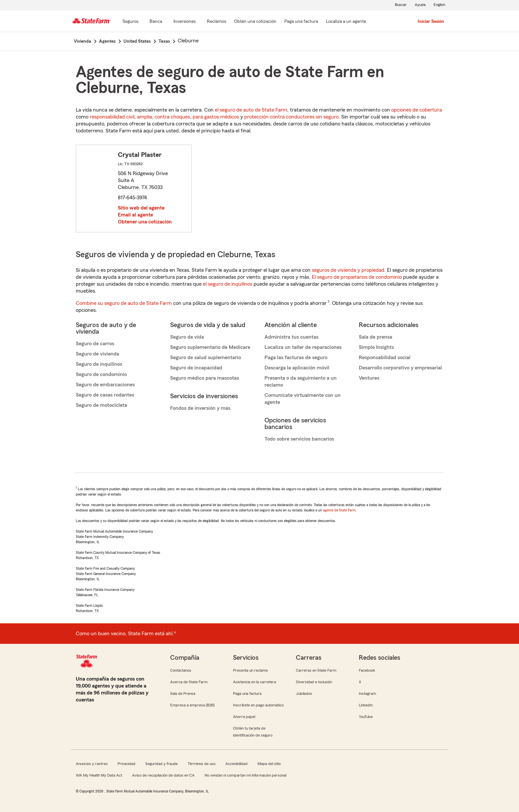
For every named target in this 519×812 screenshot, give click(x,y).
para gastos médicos (216, 117)
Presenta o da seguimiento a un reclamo (301, 382)
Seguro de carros (95, 344)
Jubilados (304, 693)
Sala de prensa (376, 337)
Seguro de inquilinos (99, 364)
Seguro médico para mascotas (205, 378)
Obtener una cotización (145, 222)
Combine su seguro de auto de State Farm (124, 303)
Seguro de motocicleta (101, 405)
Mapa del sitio (269, 764)
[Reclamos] (216, 22)
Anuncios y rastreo (92, 764)
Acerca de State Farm (189, 682)
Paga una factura (247, 693)
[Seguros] (130, 22)
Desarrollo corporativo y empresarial (400, 368)
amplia (144, 117)
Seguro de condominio (101, 374)
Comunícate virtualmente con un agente (303, 399)
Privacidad (126, 764)
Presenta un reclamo (250, 670)
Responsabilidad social (385, 358)
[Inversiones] (185, 22)
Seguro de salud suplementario (206, 358)
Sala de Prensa (183, 693)
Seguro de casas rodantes (105, 395)
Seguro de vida (187, 337)
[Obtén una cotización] (255, 22)
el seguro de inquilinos (228, 284)
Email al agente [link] (135, 215)
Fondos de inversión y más (200, 408)
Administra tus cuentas (291, 337)
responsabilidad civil (112, 117)
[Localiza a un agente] (346, 22)
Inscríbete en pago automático (258, 705)
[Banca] (156, 22)
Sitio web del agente (141, 208)
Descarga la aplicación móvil (297, 368)
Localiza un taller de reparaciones (303, 347)
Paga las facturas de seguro (296, 358)
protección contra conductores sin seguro (291, 117)
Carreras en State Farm (316, 670)
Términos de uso (202, 764)
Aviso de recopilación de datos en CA (163, 775)
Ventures (369, 378)
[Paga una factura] (301, 22)
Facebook (367, 670)
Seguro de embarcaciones (105, 385)
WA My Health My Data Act (99, 775)
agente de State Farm (339, 510)
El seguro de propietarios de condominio (357, 277)
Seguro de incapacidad (196, 368)
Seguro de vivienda (97, 354)
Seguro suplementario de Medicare (210, 347)
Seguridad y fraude (162, 764)
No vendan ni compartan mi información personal (245, 775)
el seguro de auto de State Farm (251, 110)
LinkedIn (366, 705)
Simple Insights (376, 347)
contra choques (172, 117)
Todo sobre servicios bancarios (299, 439)
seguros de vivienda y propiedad (348, 270)
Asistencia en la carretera (255, 682)
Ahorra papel (244, 717)
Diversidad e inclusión (314, 682)
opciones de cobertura (417, 110)
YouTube (366, 717)
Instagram (367, 693)
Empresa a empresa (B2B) (192, 705)
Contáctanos (181, 670)
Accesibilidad (236, 764)
